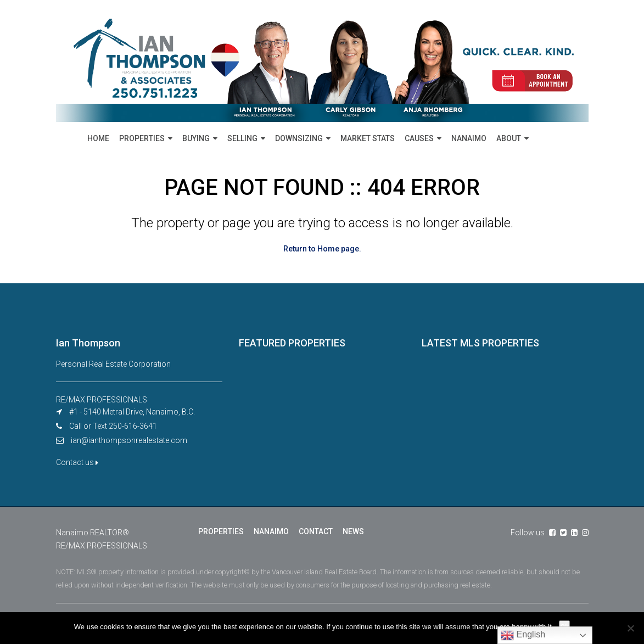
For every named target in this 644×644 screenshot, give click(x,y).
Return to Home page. (322, 249)
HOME (98, 138)
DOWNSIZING (299, 138)
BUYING (196, 138)
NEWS (353, 531)
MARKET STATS (368, 138)
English (523, 635)
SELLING (242, 138)
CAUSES (419, 138)
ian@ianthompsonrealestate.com (129, 440)
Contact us (77, 462)
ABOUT (509, 138)
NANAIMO (469, 138)
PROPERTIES (142, 138)
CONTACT (316, 531)
